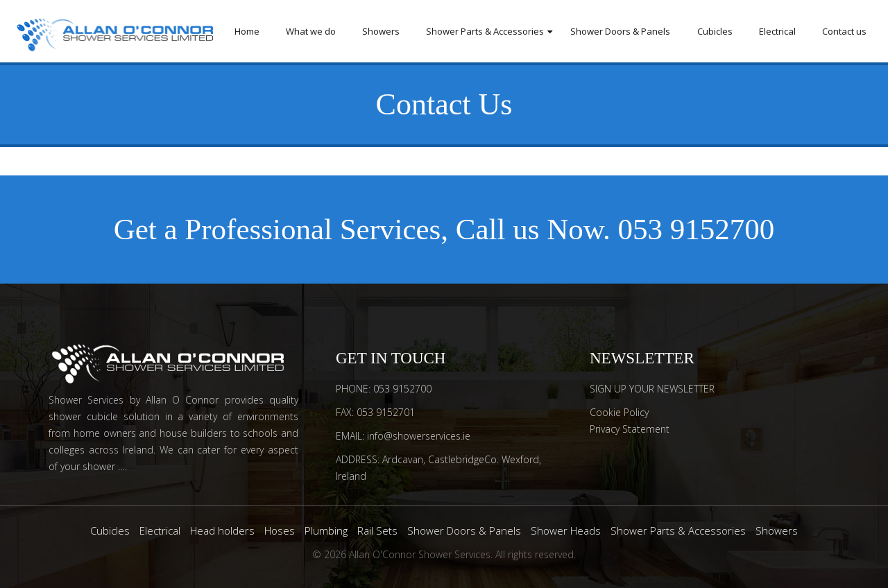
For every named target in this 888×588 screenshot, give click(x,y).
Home (247, 31)
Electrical (777, 31)
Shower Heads (566, 530)
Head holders (222, 530)
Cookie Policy (619, 412)
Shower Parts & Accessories (485, 31)
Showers (381, 31)
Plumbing (326, 530)
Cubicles (715, 31)
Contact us (844, 31)
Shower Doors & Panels (620, 31)
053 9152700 (697, 229)
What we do (311, 31)
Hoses (280, 530)
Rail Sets (377, 530)
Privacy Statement (630, 429)
